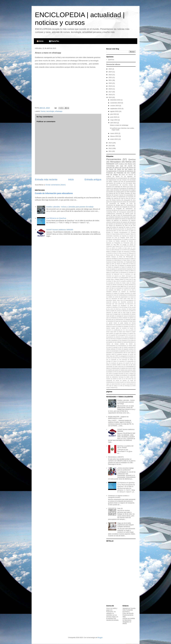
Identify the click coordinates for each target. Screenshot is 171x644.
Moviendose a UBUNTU (116, 457)
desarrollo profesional (127, 302)
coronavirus (130, 205)
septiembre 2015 (116, 109)
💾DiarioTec (54, 41)
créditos (110, 297)
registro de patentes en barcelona (117, 220)
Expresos (109, 243)
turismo (108, 379)
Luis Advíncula (125, 250)
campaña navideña (126, 281)
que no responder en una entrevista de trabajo (120, 360)
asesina (117, 276)
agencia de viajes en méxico (121, 271)
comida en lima (121, 183)
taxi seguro (129, 169)
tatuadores (119, 225)
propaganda (124, 356)
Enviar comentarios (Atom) (56, 185)
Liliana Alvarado (115, 250)
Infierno (113, 248)
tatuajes (131, 188)
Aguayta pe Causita (129, 608)
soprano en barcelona (115, 224)
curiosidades (110, 166)
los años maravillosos (112, 340)
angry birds (115, 272)
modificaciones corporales (114, 214)
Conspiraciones (111, 171)
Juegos (115, 175)
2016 (110, 95)
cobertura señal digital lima (119, 286)
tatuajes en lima (112, 372)
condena (126, 288)
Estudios (111, 192)
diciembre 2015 (116, 100)
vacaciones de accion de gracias (116, 381)
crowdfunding (122, 295)
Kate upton (127, 248)
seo (133, 363)
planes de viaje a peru (113, 215)
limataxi (119, 339)
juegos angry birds (111, 332)
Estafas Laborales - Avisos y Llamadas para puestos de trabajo (70, 207)
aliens (132, 271)
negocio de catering (112, 188)
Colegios (133, 190)
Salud (119, 169)
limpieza (125, 339)
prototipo (131, 356)
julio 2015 (114, 114)
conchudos (119, 288)
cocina (124, 202)
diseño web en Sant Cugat (122, 313)
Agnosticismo (130, 229)
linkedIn (132, 339)
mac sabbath (118, 342)
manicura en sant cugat (127, 210)
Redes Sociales (125, 193)
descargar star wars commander (115, 304)
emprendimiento (114, 185)
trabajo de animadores (121, 375)
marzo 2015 (114, 133)
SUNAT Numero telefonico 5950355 (60, 230)
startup (111, 225)
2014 (110, 143)
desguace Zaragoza (112, 306)
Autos (123, 175)
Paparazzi (131, 253)
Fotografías (117, 243)
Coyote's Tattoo (129, 234)
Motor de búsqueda (124, 252)
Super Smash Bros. (118, 262)
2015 (110, 97)
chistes (118, 283)
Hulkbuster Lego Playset (113, 246)
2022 (110, 77)
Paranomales (110, 255)
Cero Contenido (128, 610)
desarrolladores (129, 300)
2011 (110, 151)
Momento (130, 171)
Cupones (124, 236)
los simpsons (123, 340)
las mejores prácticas (128, 337)
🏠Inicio (40, 41)
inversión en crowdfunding (113, 330)
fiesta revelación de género (126, 318)
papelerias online (125, 351)
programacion (112, 180)
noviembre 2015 (116, 103)
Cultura (121, 164)
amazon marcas (119, 195)
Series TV (119, 176)
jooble (132, 330)
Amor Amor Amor (123, 231)
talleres (108, 368)
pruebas (108, 358)
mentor (131, 344)
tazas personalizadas (124, 372)
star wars (126, 365)
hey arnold (126, 325)
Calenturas (125, 190)
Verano (118, 264)
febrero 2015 (115, 136)
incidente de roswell (128, 328)
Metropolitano (115, 162)
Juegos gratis (120, 192)
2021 (110, 80)
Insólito (120, 248)
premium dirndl (110, 354)
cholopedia (127, 200)
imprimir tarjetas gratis (113, 328)
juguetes (113, 335)
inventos (109, 210)
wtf (109, 229)
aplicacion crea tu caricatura (122, 274)
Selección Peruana (124, 259)
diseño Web (132, 183)
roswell (127, 363)
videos (117, 168)
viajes (108, 384)
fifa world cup (110, 320)
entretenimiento (123, 178)
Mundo (110, 253)
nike (120, 347)
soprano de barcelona (129, 222)
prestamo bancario (122, 354)
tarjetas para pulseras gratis (128, 370)
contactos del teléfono (115, 290)
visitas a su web (118, 386)
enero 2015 (114, 139)
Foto (122, 181)
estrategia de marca (122, 316)
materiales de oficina (120, 187)
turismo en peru (117, 379)
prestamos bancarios (115, 217)
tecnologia (50, 111)
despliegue (124, 306)
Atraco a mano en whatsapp (119, 125)
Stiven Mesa (127, 260)
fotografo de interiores (113, 207)
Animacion (110, 164)
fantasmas (114, 318)
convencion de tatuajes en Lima (121, 203)
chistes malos (126, 283)
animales (131, 272)
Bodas (117, 190)
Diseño (126, 239)
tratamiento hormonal (118, 377)
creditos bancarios (125, 293)
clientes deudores (129, 285)
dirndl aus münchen (121, 309)
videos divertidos (116, 384)
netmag (115, 347)
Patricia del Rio (113, 193)
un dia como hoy (129, 379)
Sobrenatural (117, 260)
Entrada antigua (93, 179)
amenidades (130, 195)
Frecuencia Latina (128, 243)
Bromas (122, 171)
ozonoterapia (115, 351)
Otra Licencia (123, 253)
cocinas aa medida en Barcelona (129, 619)
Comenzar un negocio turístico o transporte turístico (119, 497)
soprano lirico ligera (130, 224)
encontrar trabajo (128, 185)
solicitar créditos (116, 365)
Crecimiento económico (113, 236)
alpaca (108, 272)
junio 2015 (114, 117)
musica (131, 187)
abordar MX (130, 267)
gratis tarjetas (124, 323)
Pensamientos (114, 159)
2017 (110, 92)
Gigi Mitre (116, 245)
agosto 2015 (115, 111)
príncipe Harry (116, 358)
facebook (109, 187)
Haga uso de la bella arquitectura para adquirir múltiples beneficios (126, 525)
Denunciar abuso (113, 64)
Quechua (111, 60)
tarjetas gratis (116, 368)
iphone (116, 210)
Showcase (109, 260)
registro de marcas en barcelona (124, 219)
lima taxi (113, 339)
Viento (132, 264)
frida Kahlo (133, 321)
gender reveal (113, 323)
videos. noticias (113, 181)
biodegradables (124, 278)
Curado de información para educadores (54, 193)
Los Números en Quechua (56, 218)
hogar (132, 325)
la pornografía (122, 335)
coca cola (131, 286)
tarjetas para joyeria (113, 370)
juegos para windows (121, 333)
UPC (113, 264)
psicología (125, 358)
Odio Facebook (131, 192)
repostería (122, 361)
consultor (133, 288)
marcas (108, 344)
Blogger (100, 638)
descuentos (130, 304)
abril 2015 (114, 123)
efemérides (126, 314)
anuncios (109, 274)
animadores (123, 272)
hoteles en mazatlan (123, 327)
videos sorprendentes (128, 384)
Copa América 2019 (118, 234)
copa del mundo (126, 166)
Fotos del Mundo (128, 613)
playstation (109, 353)
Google (124, 245)
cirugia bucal (116, 202)
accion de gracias (111, 269)
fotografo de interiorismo (124, 208)
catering (116, 198)
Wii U (108, 266)
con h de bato (110, 288)
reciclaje (108, 361)
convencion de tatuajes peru (115, 205)
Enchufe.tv (126, 612)
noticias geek (129, 214)
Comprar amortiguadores (121, 232)
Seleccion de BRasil (112, 259)
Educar (111, 241)
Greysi (131, 245)
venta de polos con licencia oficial (125, 382)
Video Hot (125, 264)
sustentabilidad (130, 367)
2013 (110, 146)
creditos (115, 293)
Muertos (133, 252)
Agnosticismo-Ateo (111, 231)
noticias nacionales (129, 347)
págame (132, 358)
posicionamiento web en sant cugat (124, 353)
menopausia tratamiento (126, 212)
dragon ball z (118, 314)
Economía (133, 239)
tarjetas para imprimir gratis (128, 368)
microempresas (122, 346)
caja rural (116, 281)
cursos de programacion (121, 297)
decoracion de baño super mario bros (122, 299)
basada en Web (111, 197)
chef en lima (125, 198)
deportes (130, 176)
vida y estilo (110, 190)
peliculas (109, 168)
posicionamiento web (129, 215)
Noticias (129, 162)
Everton (131, 241)
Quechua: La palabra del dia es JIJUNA (125, 447)
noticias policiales (111, 349)
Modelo (114, 252)
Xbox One (114, 266)
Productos (110, 173)
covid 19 (126, 290)
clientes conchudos (118, 285)
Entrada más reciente (46, 179)
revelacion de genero (117, 363)
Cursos (124, 168)
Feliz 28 (120, 508)
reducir (115, 361)
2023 (110, 75)
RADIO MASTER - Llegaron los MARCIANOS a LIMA (118, 418)
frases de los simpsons (122, 321)
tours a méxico (130, 374)
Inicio (71, 179)
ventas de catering (118, 227)
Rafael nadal (130, 255)
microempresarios (111, 346)
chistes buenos (116, 200)
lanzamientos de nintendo (113, 337)
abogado (122, 266)
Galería (108, 245)
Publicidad (120, 173)
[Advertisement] (120, 574)
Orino (115, 253)
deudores (115, 307)
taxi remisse (123, 180)
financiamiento (119, 320)
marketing (133, 178)
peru (132, 351)
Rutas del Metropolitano (126, 257)
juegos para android (124, 332)
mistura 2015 (132, 346)
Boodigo (108, 232)
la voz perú (131, 335)
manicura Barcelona (129, 342)
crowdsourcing (132, 295)
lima (107, 339)
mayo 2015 (114, 120)
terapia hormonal (119, 374)
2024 (110, 72)
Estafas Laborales (121, 241)
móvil (110, 347)
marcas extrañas (120, 344)
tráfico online (130, 377)
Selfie (132, 259)
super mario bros (119, 367)
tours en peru (110, 375)
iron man (125, 330)
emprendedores (111, 178)
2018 (110, 89)
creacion (123, 292)
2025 (110, 69)
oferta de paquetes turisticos (126, 349)
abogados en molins (119, 267)
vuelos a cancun (131, 227)
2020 (110, 83)
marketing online (111, 212)
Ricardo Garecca (111, 257)
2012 (110, 148)
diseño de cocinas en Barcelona (120, 311)
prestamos (123, 188)
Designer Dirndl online (127, 238)
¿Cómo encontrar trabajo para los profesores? (126, 469)
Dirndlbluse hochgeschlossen (114, 239)
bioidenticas (122, 197)
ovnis (108, 351)
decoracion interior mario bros (115, 300)
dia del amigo (124, 307)
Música (130, 164)
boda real (128, 279)
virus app (109, 386)
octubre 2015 (115, 106)
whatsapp (59, 111)
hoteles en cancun (111, 327)
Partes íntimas (120, 255)
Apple (132, 231)
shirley (108, 365)
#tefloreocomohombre (119, 229)
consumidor (132, 202)
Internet (131, 175)
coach (108, 286)
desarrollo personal (112, 302)
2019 (110, 86)
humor (43, 111)
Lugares (109, 176)
